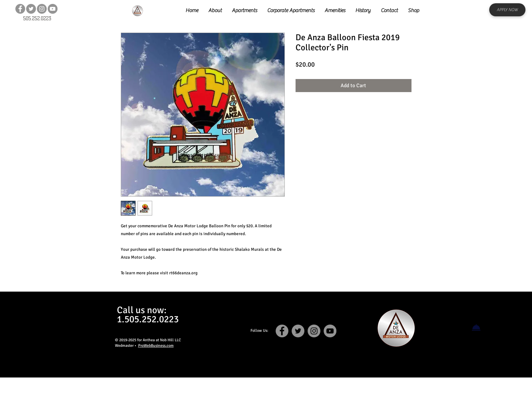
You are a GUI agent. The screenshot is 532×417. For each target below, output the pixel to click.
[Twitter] (31, 9)
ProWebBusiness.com (156, 346)
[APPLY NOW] (507, 10)
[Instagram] (42, 9)
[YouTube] (53, 9)
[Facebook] (20, 9)
